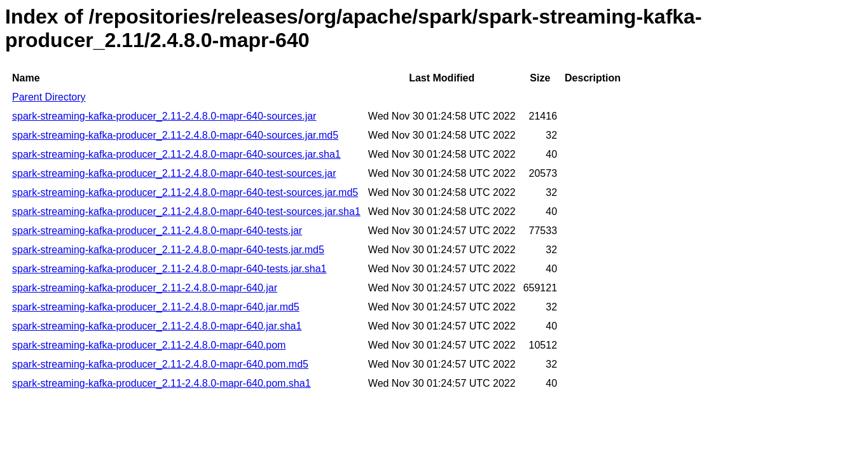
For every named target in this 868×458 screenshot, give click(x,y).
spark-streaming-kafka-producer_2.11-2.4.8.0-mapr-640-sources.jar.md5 (175, 135)
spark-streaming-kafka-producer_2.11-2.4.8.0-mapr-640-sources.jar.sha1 (176, 154)
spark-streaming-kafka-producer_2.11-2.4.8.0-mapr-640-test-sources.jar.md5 (185, 192)
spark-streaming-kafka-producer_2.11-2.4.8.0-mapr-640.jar (145, 288)
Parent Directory (49, 97)
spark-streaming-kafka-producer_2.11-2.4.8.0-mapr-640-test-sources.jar (174, 173)
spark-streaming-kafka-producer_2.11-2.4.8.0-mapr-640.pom (149, 345)
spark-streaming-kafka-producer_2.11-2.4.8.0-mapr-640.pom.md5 (160, 364)
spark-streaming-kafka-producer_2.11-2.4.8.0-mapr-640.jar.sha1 (157, 326)
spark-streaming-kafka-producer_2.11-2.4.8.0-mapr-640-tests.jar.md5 (168, 250)
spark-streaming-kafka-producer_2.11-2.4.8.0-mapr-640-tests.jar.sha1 (169, 269)
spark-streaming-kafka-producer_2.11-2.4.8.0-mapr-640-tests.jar (157, 231)
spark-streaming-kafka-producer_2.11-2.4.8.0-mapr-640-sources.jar (164, 116)
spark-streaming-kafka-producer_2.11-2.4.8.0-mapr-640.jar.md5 (156, 307)
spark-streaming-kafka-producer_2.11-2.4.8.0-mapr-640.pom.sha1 (162, 383)
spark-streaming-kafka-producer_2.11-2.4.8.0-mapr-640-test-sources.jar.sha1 (186, 212)
